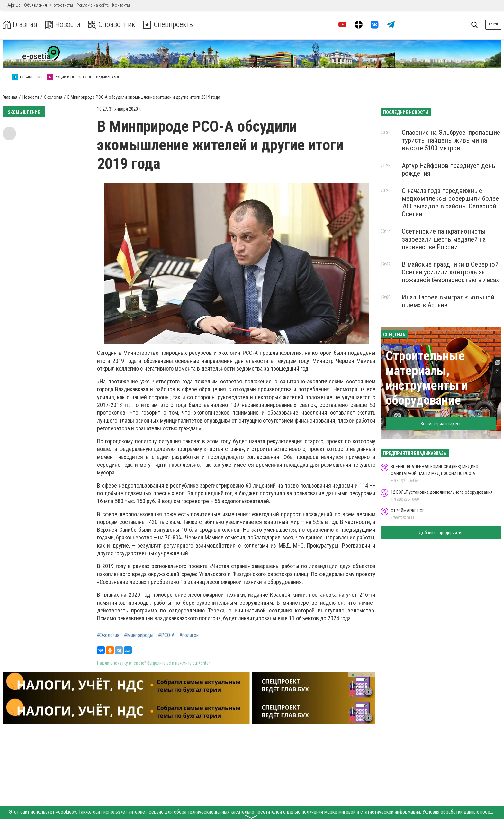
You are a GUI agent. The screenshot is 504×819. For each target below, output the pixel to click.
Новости (64, 25)
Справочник (114, 25)
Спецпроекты (172, 25)
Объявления (36, 5)
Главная (20, 25)
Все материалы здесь (441, 424)
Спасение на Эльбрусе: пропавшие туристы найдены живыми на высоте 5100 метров (451, 140)
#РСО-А (166, 635)
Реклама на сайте (93, 5)
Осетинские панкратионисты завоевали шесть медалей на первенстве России (444, 239)
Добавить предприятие (441, 533)
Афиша (14, 5)
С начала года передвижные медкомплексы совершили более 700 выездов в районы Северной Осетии (450, 202)
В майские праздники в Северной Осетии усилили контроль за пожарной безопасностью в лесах (450, 272)
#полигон (189, 635)
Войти (493, 24)
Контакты (121, 5)
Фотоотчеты (62, 5)
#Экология (108, 635)
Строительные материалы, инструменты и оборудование (427, 378)
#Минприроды (139, 635)
